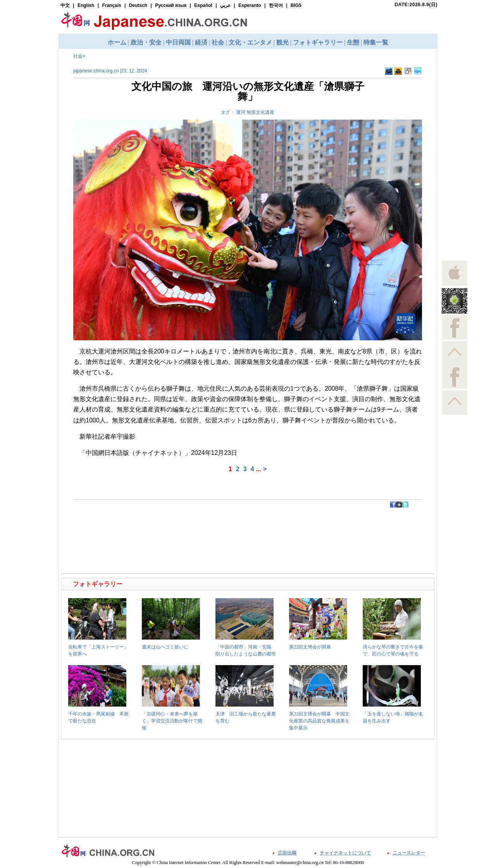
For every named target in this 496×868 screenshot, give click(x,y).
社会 (78, 56)
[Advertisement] (155, 525)
